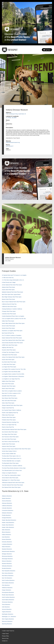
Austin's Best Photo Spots (8, 290)
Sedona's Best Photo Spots (9, 446)
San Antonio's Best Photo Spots (10, 432)
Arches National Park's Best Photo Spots (12, 285)
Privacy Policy (5, 636)
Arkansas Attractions (7, 503)
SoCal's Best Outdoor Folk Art (9, 451)
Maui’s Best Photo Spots (8, 384)
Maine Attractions (6, 547)
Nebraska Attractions (7, 566)
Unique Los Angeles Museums (9, 473)
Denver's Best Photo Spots (9, 326)
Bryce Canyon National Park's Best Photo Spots (14, 302)
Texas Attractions (6, 604)
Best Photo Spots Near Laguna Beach (11, 294)
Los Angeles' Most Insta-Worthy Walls (11, 372)
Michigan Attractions (7, 554)
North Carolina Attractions (8, 580)
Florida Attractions (6, 515)
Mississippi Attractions (7, 559)
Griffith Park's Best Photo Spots (10, 345)
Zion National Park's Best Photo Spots (11, 487)
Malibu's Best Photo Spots (8, 381)
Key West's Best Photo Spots (9, 362)
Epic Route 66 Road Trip (8, 333)
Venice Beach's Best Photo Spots (10, 478)
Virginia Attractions (7, 612)
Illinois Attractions (6, 532)
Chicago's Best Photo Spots (9, 311)
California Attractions (7, 506)
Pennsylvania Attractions (8, 592)
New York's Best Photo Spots (9, 401)
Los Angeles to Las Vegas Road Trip (11, 379)
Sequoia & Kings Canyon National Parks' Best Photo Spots (16, 449)
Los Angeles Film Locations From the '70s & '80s (14, 369)
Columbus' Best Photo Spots (9, 314)
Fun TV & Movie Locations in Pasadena (12, 335)
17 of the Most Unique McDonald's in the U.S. (13, 280)
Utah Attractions (6, 607)
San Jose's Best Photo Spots (9, 439)
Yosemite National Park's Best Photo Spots (12, 485)
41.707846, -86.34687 (11, 118)
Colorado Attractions (7, 508)
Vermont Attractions (7, 609)
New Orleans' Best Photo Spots (10, 398)
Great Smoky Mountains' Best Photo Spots (12, 343)
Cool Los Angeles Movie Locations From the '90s (14, 319)
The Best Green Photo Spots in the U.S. (12, 458)
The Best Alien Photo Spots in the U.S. (11, 456)
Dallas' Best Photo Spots (8, 321)
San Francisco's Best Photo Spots (10, 437)
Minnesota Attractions (7, 556)
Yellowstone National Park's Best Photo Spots (13, 483)
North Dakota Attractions (8, 583)
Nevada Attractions (7, 568)
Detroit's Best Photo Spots (8, 328)
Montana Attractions (7, 563)
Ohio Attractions (6, 585)
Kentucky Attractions (7, 542)
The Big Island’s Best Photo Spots (10, 463)
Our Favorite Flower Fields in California (11, 410)
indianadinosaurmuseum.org (13, 142)
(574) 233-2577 (10, 146)
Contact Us (5, 641)
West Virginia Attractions (8, 619)
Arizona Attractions (7, 501)
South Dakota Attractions (8, 600)
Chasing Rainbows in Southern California (12, 309)
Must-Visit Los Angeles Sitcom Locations (12, 391)
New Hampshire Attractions (9, 571)
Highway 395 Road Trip (8, 348)
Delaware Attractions (7, 513)
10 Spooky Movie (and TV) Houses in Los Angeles (14, 275)
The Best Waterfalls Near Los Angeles (11, 461)
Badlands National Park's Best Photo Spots (12, 292)
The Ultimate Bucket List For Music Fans (12, 470)
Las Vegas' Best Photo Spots (9, 367)
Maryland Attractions (7, 549)
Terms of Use (5, 638)
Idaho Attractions (6, 530)
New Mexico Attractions (8, 576)
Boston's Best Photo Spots (8, 299)
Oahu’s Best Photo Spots (8, 403)
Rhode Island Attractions (8, 595)
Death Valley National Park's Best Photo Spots (13, 323)
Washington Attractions (8, 614)
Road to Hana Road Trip (8, 427)
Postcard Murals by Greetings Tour (10, 422)
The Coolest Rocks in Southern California (12, 466)
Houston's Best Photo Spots (9, 350)
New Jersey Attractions (8, 573)
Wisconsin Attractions (7, 621)
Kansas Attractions (7, 539)
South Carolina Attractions (8, 597)
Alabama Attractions (7, 496)
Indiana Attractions (6, 535)
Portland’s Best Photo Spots (9, 420)
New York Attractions (7, 578)
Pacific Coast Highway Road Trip (10, 413)
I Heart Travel (5, 634)
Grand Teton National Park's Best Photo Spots (13, 340)
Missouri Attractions (7, 561)
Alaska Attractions (6, 498)
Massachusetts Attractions (8, 551)
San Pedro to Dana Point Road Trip (11, 442)
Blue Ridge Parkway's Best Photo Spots (12, 297)
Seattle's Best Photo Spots (8, 444)
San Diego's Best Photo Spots (9, 434)
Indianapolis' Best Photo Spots (9, 355)
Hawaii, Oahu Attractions (8, 527)
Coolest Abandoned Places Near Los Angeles (13, 316)
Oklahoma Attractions (7, 588)
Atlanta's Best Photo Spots (8, 287)
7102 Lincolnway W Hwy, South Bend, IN (16, 114)
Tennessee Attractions (7, 602)
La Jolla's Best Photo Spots (9, 364)
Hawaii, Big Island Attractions (9, 520)
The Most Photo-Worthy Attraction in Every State (14, 468)
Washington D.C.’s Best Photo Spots (11, 480)
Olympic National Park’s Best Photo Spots (12, 405)
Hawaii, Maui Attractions (8, 525)
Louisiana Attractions (7, 544)
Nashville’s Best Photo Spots (9, 396)
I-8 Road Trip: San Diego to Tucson (11, 352)
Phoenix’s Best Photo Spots (9, 417)
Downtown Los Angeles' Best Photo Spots (12, 331)
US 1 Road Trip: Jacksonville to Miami (11, 475)
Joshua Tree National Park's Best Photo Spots (13, 357)
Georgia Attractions (7, 518)
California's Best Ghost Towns (9, 307)
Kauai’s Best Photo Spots (8, 360)
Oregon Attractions (7, 590)
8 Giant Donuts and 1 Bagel (9, 282)
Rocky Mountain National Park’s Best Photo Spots (14, 429)
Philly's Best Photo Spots (8, 415)
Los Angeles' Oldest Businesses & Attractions (13, 376)
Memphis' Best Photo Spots (9, 386)
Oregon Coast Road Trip (8, 408)
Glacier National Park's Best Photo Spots (12, 338)
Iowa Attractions (6, 537)
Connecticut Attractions (8, 510)
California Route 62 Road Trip (9, 304)
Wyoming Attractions (7, 624)
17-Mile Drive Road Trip (8, 278)
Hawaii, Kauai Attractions (8, 523)
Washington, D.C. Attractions (9, 617)
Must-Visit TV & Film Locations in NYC (11, 393)
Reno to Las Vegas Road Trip (9, 425)
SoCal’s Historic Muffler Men (9, 454)
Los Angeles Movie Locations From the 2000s (13, 374)
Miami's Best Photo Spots (8, 388)
